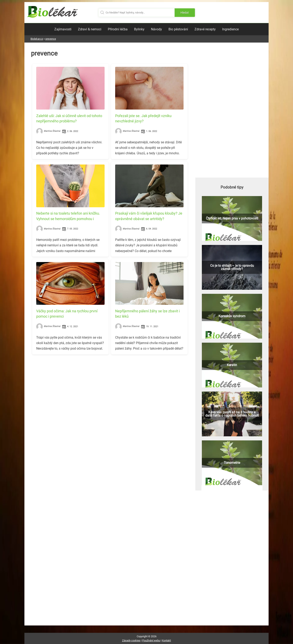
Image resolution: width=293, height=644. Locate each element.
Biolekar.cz (37, 39)
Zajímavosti (63, 29)
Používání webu (151, 640)
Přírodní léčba (118, 29)
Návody (156, 29)
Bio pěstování (178, 29)
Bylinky (139, 29)
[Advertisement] (110, 386)
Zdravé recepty (205, 29)
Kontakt (166, 640)
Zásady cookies (131, 640)
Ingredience (230, 29)
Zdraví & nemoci (90, 29)
